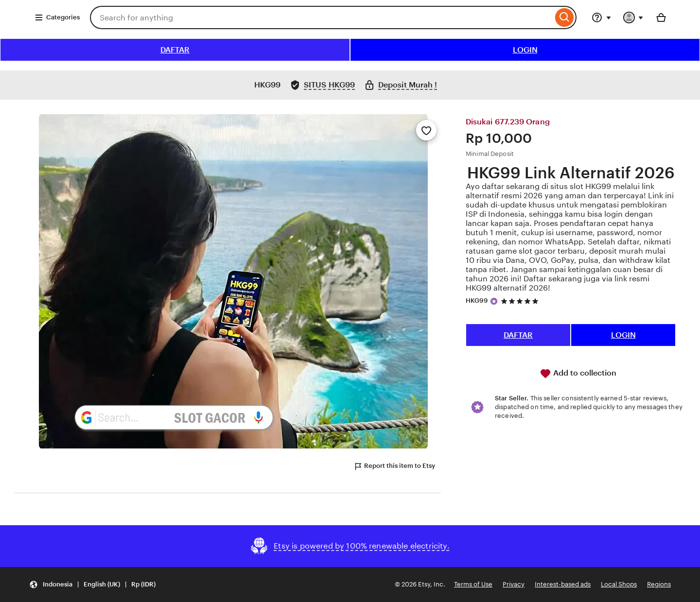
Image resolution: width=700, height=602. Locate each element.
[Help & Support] (601, 17)
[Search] (565, 17)
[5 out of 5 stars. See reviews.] (521, 301)
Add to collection (578, 374)
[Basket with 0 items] (661, 17)
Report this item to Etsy (394, 466)
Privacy (514, 584)
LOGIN (525, 50)
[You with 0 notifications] (633, 17)
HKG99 (477, 301)
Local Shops (619, 584)
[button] (92, 585)
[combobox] (321, 17)
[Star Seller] (494, 301)
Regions (659, 584)
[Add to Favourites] (426, 130)
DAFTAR (175, 50)
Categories (57, 17)
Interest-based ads (563, 584)
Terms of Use (473, 584)
